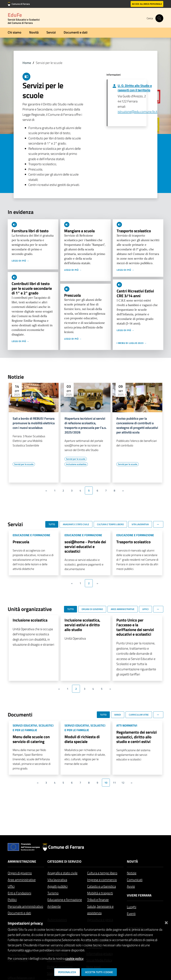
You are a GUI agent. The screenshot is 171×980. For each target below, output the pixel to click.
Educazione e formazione (65, 900)
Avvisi (131, 886)
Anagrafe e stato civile (62, 873)
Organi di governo (20, 873)
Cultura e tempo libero (102, 873)
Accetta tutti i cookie (99, 972)
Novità (34, 32)
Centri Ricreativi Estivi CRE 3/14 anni (135, 293)
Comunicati (135, 880)
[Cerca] (159, 18)
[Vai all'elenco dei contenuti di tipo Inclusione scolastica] (76, 464)
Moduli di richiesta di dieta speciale (82, 739)
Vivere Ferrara (139, 895)
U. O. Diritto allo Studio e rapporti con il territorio (135, 88)
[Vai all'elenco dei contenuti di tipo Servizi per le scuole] (24, 464)
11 (114, 783)
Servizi (51, 32)
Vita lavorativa (57, 880)
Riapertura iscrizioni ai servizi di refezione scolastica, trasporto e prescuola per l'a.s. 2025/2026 (85, 425)
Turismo (53, 893)
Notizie (132, 873)
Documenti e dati (76, 32)
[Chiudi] (166, 922)
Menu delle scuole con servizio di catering (31, 739)
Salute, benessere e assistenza (100, 910)
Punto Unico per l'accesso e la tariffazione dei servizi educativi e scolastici (135, 627)
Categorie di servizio (64, 861)
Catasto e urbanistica (102, 886)
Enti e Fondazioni (19, 893)
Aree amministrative (22, 880)
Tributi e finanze (98, 900)
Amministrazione (22, 861)
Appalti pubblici (58, 886)
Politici (12, 900)
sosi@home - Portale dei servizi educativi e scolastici (85, 547)
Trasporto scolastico (134, 231)
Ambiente (54, 906)
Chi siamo (15, 32)
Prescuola (72, 295)
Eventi (131, 914)
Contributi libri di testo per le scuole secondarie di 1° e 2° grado (32, 288)
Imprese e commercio (102, 880)
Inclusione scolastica (30, 620)
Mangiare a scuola (79, 231)
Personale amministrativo (25, 906)
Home (27, 63)
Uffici (11, 886)
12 (123, 783)
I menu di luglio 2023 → (132, 343)
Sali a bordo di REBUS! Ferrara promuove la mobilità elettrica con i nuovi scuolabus (34, 423)
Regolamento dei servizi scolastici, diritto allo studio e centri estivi (137, 737)
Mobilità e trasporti (100, 893)
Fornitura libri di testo (30, 231)
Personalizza (67, 972)
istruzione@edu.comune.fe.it (138, 112)
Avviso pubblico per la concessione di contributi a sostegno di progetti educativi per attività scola (137, 425)
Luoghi (132, 907)
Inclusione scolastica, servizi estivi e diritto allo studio (82, 625)
